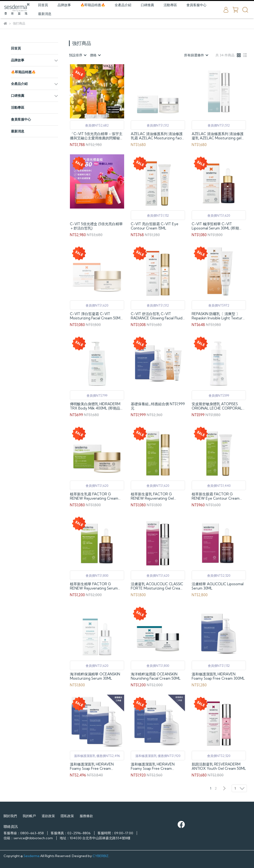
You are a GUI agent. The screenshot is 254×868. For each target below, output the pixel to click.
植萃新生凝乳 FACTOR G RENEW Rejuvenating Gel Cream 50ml (152, 496)
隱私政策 (67, 816)
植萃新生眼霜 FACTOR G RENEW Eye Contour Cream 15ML (216, 496)
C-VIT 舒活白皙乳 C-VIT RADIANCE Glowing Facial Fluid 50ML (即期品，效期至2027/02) (157, 316)
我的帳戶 (29, 816)
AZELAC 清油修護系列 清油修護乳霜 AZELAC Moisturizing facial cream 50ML (158, 136)
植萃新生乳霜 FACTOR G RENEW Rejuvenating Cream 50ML (94, 496)
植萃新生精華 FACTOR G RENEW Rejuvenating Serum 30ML (94, 586)
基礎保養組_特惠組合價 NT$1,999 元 (158, 406)
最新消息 (45, 14)
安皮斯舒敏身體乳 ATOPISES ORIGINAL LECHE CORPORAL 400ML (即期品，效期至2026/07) (219, 406)
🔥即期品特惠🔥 (93, 5)
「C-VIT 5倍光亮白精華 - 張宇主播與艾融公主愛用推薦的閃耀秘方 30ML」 (97, 136)
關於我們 (10, 816)
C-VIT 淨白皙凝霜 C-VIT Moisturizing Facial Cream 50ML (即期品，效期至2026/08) (96, 316)
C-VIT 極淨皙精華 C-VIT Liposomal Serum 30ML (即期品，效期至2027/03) (215, 226)
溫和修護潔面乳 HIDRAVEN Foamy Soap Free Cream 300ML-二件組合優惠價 (153, 766)
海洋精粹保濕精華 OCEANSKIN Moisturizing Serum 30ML (95, 676)
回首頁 (43, 5)
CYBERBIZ (100, 856)
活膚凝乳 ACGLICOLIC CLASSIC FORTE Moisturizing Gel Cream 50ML (157, 586)
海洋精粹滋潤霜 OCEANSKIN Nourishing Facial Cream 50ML (156, 676)
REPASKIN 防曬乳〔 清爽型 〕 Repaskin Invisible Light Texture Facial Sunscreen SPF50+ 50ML (218, 316)
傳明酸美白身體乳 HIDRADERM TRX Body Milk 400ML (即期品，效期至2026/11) (97, 406)
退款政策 (48, 816)
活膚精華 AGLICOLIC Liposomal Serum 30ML (218, 586)
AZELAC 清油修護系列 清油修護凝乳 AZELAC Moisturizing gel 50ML (218, 136)
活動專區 (170, 5)
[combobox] (78, 55)
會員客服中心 (196, 5)
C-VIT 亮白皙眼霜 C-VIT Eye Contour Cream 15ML (155, 226)
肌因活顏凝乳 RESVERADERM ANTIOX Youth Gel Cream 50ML (219, 766)
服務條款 (86, 816)
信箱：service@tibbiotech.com (28, 838)
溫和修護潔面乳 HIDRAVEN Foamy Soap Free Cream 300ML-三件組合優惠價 (92, 766)
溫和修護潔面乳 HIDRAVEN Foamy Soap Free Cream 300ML (218, 676)
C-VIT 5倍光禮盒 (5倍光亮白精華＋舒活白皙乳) (96, 226)
